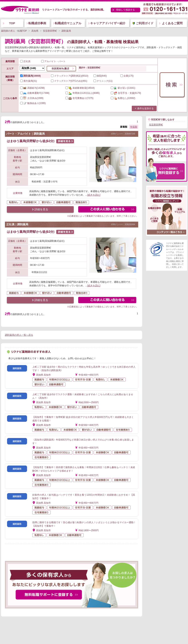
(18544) (80, 88)
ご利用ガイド (145, 23)
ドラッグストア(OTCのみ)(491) (69, 81)
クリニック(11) (103, 81)
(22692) (123, 98)
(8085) (83, 93)
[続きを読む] (94, 195)
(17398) (35, 93)
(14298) (32, 88)
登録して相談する (125, 10)
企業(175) (127, 76)
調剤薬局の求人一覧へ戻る (19, 335)
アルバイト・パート (53, 61)
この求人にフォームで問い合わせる (108, 210)
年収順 (134, 127)
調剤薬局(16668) (30, 76)
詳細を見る (41, 209)
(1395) (33, 103)
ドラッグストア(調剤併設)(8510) (70, 76)
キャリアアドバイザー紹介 (108, 23)
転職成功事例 (37, 23)
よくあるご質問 (172, 23)
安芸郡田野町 (156, 125)
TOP (12, 23)
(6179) (126, 93)
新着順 (124, 127)
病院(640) (100, 76)
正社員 (25, 61)
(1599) (32, 98)
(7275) (79, 98)
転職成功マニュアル (68, 23)
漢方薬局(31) (29, 81)
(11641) (123, 88)
